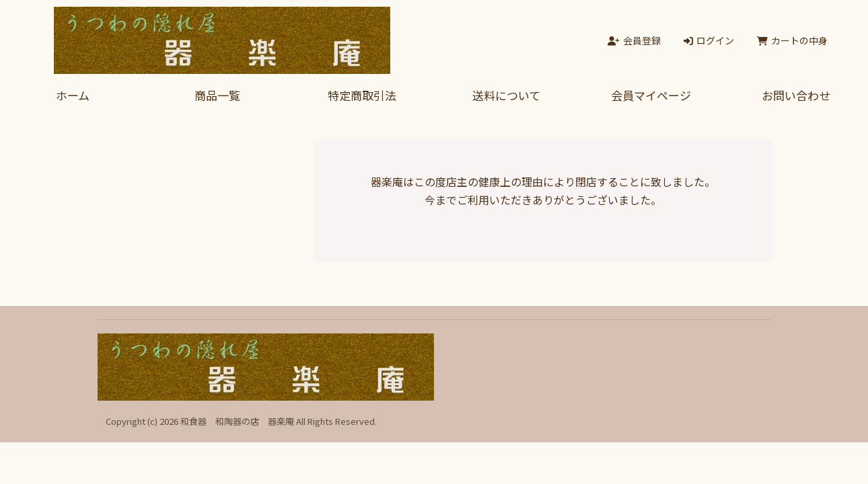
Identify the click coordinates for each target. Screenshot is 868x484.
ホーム (73, 95)
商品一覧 (217, 95)
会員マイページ (651, 95)
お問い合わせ (796, 95)
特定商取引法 (362, 95)
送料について (506, 95)
